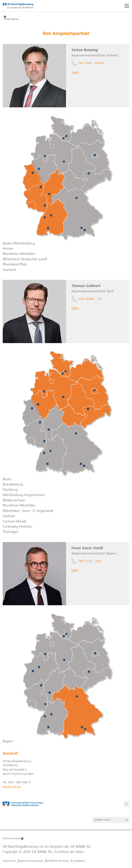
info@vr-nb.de (12, 787)
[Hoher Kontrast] (34, 839)
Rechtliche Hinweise (57, 861)
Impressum (9, 861)
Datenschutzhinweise (31, 861)
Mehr (75, 73)
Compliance (78, 861)
